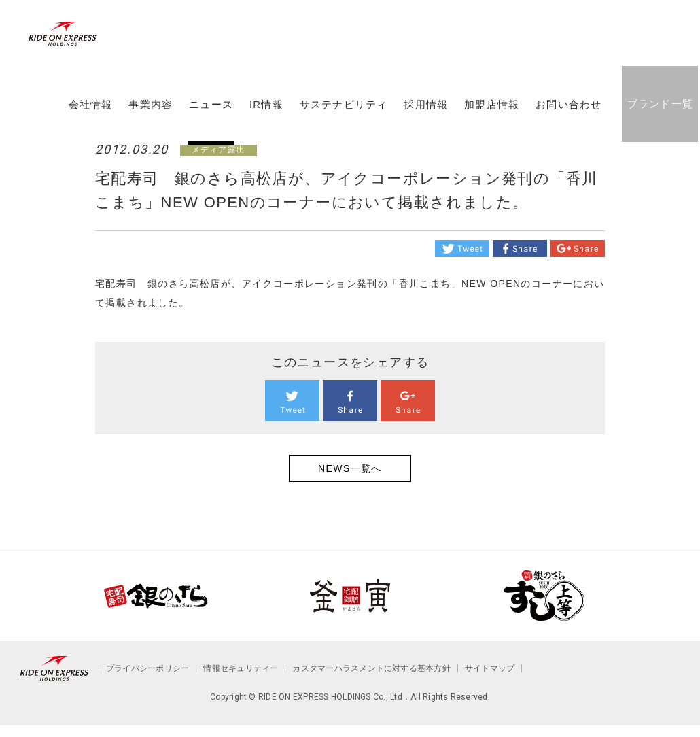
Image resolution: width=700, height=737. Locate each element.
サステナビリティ (343, 118)
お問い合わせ (568, 118)
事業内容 (150, 118)
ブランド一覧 (659, 117)
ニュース (210, 118)
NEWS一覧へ (350, 468)
